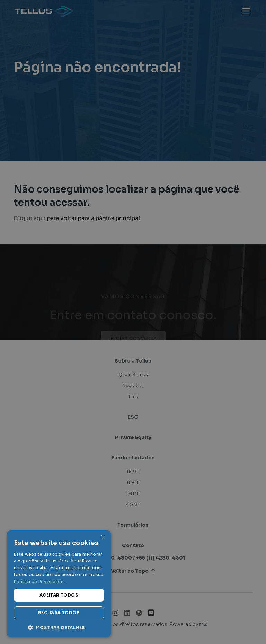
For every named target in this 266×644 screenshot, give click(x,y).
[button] (59, 627)
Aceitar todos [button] (59, 595)
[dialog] (133, 322)
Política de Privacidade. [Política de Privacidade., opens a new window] (39, 582)
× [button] (103, 538)
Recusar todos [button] (59, 613)
